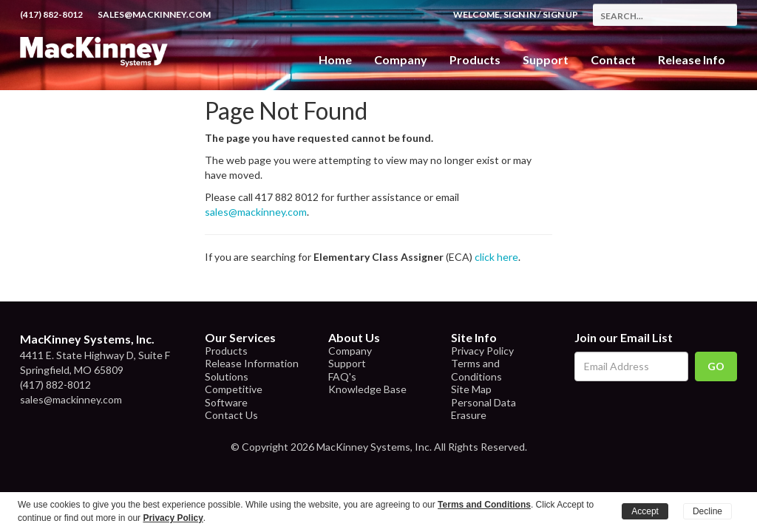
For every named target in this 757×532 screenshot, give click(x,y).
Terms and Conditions (476, 370)
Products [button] (475, 59)
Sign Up (560, 14)
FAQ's (342, 376)
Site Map (471, 389)
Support (546, 59)
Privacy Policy (482, 351)
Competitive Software (234, 396)
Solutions (227, 376)
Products (226, 351)
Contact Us (231, 415)
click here (496, 257)
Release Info (692, 59)
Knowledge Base (367, 389)
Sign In (520, 14)
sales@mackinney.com (154, 14)
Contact (613, 59)
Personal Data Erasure (483, 409)
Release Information (252, 363)
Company (401, 59)
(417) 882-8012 (51, 14)
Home (335, 59)
